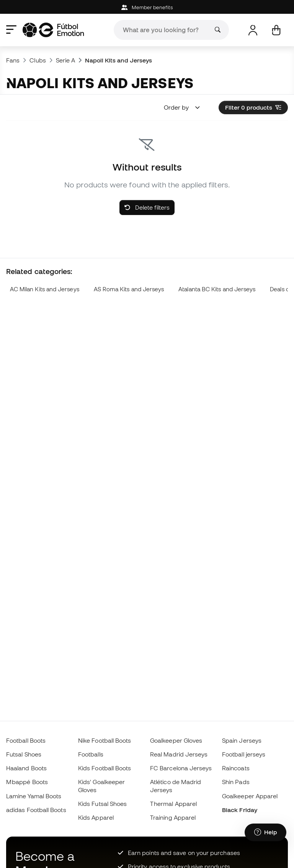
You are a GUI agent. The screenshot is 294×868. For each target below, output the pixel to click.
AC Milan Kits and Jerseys (45, 289)
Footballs (91, 754)
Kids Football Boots (105, 768)
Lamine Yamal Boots (34, 796)
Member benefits (147, 7)
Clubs (38, 60)
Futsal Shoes (24, 754)
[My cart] (276, 30)
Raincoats (236, 768)
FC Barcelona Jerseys (181, 768)
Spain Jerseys (242, 740)
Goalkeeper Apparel (250, 796)
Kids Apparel (96, 817)
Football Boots (26, 740)
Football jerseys (244, 754)
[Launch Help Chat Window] (265, 832)
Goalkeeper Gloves (176, 740)
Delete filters (147, 207)
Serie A (66, 60)
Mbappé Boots (27, 782)
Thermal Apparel (173, 804)
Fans (13, 60)
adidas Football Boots (36, 810)
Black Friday (240, 810)
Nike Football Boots (105, 740)
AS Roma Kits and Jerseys (129, 289)
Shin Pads (236, 782)
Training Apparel (173, 817)
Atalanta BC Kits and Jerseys (217, 289)
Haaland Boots (26, 768)
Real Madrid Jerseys (179, 754)
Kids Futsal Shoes (102, 804)
